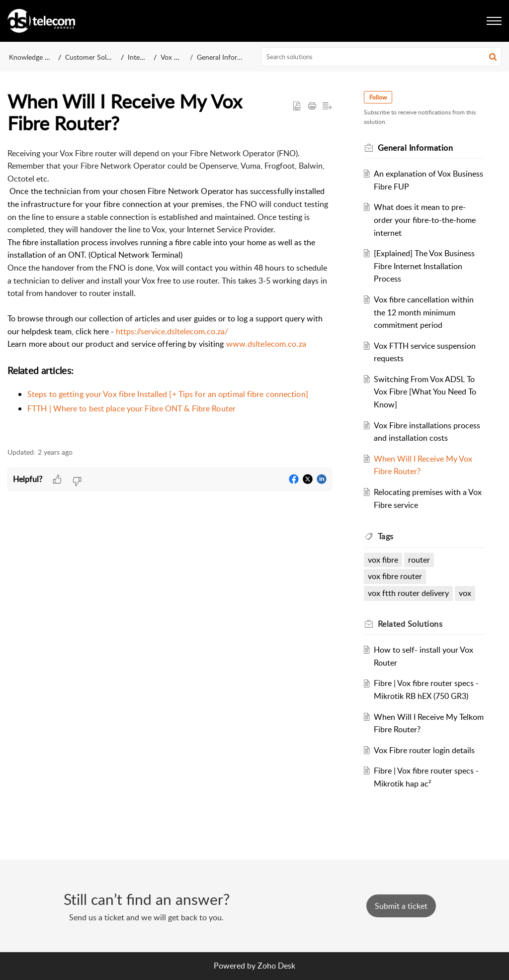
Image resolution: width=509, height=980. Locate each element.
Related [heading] (410, 624)
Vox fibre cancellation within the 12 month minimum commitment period (424, 312)
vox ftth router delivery (408, 593)
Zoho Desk (276, 966)
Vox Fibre (175, 57)
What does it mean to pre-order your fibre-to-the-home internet (425, 220)
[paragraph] (170, 292)
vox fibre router (395, 576)
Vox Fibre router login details (424, 750)
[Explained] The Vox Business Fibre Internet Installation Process (424, 266)
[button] (493, 57)
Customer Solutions (95, 57)
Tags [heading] (386, 536)
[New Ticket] (401, 906)
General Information (228, 57)
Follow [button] (378, 97)
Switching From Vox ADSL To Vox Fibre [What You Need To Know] (425, 392)
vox (465, 593)
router (419, 560)
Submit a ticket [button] (401, 906)
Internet (140, 57)
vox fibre (383, 560)
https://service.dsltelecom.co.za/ (172, 331)
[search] (382, 57)
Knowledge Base (34, 57)
